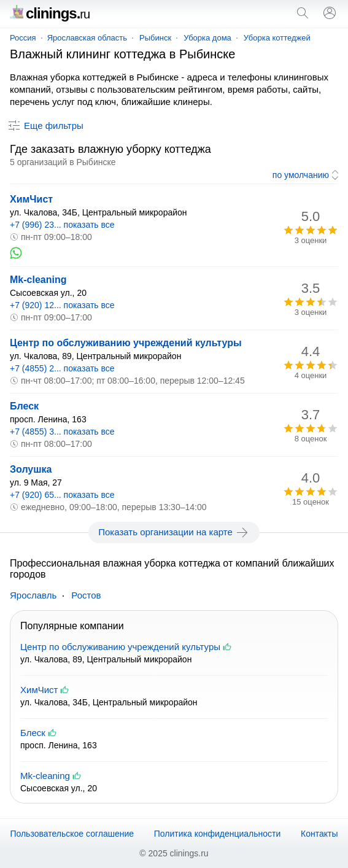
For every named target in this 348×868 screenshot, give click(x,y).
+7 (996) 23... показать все (62, 225)
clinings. (50, 13)
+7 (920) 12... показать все (62, 305)
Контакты (319, 834)
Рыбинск (155, 38)
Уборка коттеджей (277, 38)
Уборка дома (207, 38)
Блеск (24, 406)
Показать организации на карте (174, 532)
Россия (23, 38)
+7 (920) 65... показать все (62, 495)
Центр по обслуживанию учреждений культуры (126, 343)
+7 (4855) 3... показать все (62, 432)
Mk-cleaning (38, 280)
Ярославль (33, 595)
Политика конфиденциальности (218, 834)
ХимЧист (31, 199)
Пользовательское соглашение (72, 834)
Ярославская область (87, 38)
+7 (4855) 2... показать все (62, 368)
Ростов (86, 595)
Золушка (31, 469)
